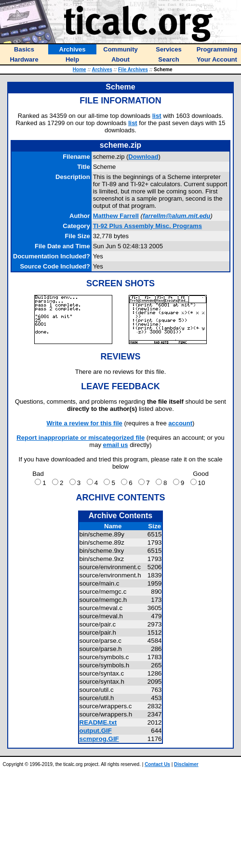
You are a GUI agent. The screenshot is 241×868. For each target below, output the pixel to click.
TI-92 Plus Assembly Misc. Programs (147, 226)
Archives (102, 70)
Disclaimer (186, 764)
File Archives (133, 70)
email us (116, 445)
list (157, 116)
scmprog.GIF (99, 739)
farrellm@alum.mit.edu (177, 216)
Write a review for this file (85, 423)
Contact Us (157, 764)
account (180, 423)
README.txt (98, 722)
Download (143, 157)
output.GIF (96, 731)
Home (80, 70)
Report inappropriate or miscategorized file (80, 438)
